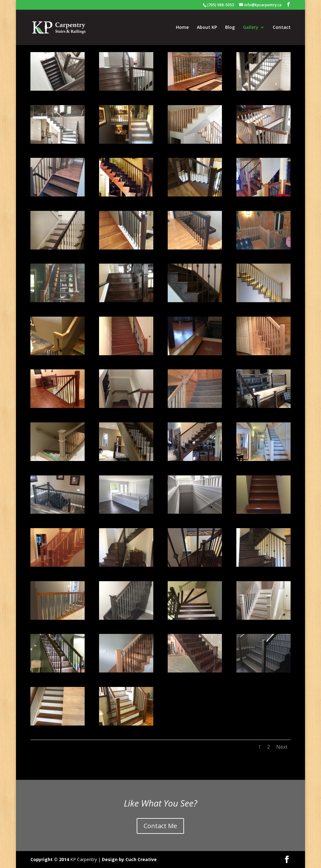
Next (282, 747)
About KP (207, 28)
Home (182, 28)
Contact (282, 28)
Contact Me (160, 826)
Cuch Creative (141, 859)
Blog (230, 28)
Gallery (251, 28)
